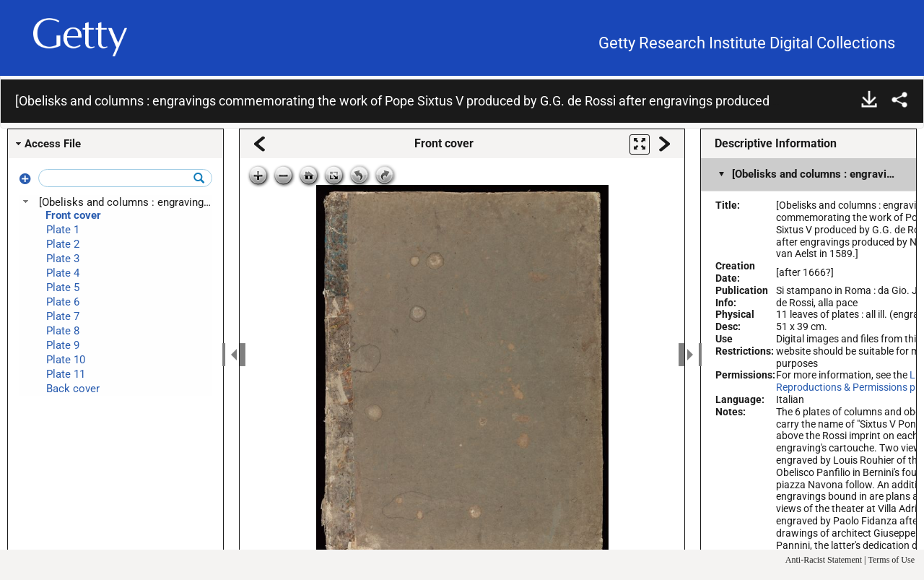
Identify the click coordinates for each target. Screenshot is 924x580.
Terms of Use (892, 560)
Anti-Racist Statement (824, 560)
